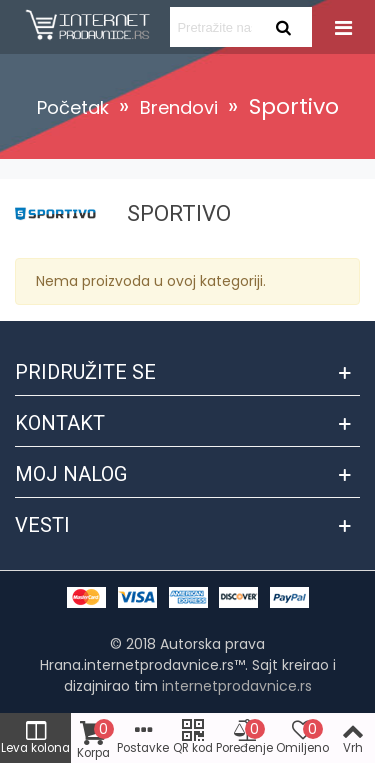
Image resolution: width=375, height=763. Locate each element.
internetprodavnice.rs (237, 686)
